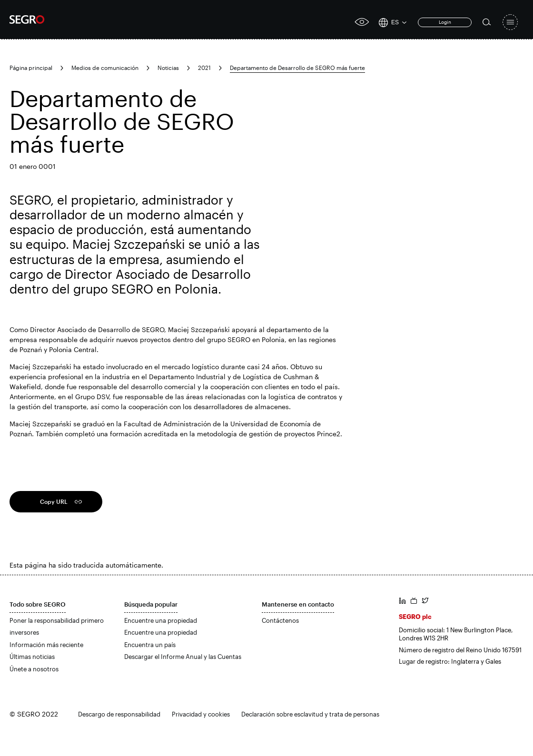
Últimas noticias (32, 657)
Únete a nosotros (34, 669)
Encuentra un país (150, 645)
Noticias (168, 68)
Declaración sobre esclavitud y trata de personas (310, 714)
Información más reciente (46, 645)
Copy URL (54, 501)
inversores (24, 632)
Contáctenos (280, 620)
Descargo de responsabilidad (119, 714)
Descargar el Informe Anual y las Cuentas (183, 657)
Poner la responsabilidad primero (57, 620)
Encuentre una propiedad (161, 620)
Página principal (31, 68)
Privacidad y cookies (201, 714)
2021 (204, 68)
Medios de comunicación (105, 68)
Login (445, 22)
